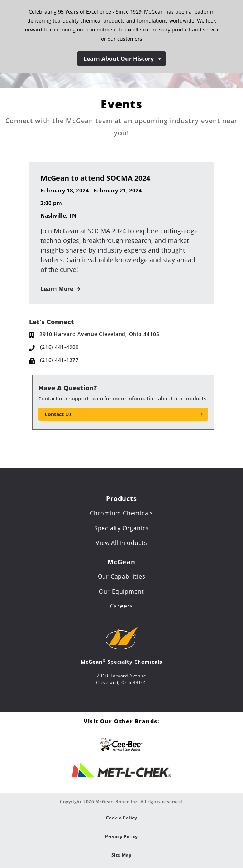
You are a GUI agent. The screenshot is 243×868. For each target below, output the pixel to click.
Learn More (57, 289)
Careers (122, 606)
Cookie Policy (122, 818)
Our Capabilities (122, 576)
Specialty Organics (121, 528)
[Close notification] (232, 36)
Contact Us (58, 414)
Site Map (122, 855)
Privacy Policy (121, 836)
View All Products (121, 543)
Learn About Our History (119, 59)
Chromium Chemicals (121, 513)
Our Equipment (121, 591)
